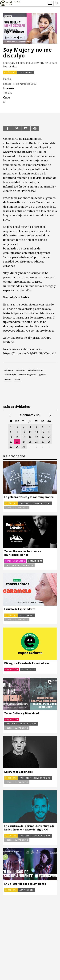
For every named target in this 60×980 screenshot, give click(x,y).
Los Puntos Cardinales (18, 772)
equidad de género (28, 375)
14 (49, 432)
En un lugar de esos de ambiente (25, 884)
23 (17, 442)
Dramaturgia (10, 375)
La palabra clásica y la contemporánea (29, 497)
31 (24, 447)
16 (17, 437)
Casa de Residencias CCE (19, 565)
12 (36, 432)
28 (49, 442)
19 (36, 437)
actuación (20, 370)
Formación (12, 670)
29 (11, 447)
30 (17, 447)
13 (43, 432)
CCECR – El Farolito (17, 507)
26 (36, 442)
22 (11, 442)
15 (11, 437)
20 (43, 437)
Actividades (25, 72)
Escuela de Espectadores (20, 609)
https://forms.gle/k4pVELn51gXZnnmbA (30, 353)
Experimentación (15, 561)
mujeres (8, 379)
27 (43, 442)
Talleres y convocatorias (35, 503)
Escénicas (10, 72)
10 (24, 432)
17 (24, 437)
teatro (18, 379)
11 (30, 432)
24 (24, 442)
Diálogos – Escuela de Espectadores (27, 663)
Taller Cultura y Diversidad (22, 713)
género (43, 375)
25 (30, 442)
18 (30, 437)
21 (49, 437)
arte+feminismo (36, 370)
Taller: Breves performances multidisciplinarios (23, 553)
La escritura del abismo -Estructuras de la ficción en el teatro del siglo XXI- (29, 828)
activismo (8, 370)
